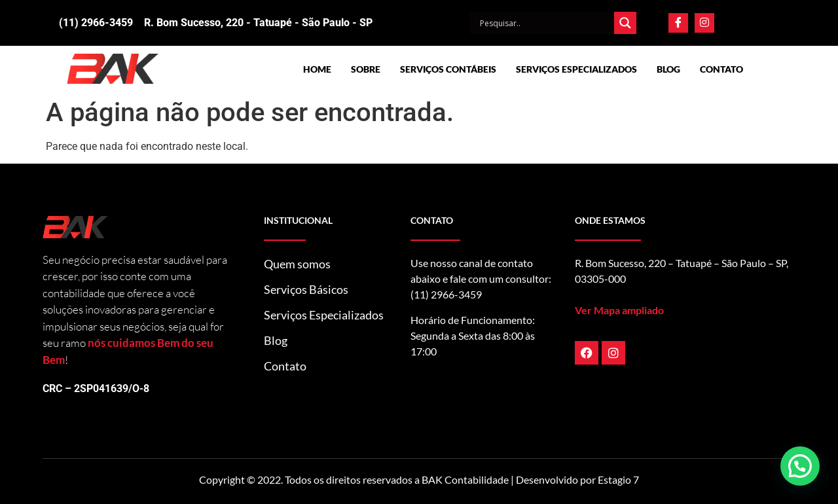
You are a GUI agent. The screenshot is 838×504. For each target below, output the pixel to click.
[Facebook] (678, 23)
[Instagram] (704, 23)
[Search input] (545, 23)
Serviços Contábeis (448, 69)
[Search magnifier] (625, 23)
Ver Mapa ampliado (619, 310)
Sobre (366, 69)
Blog (668, 69)
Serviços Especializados (576, 69)
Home (317, 69)
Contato (721, 69)
